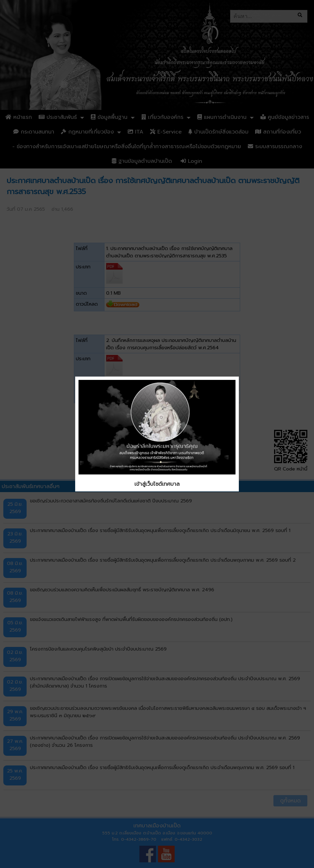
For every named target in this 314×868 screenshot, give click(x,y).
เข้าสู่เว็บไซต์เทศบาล (157, 484)
